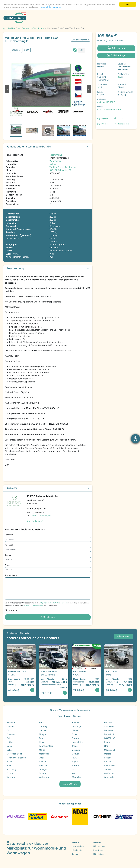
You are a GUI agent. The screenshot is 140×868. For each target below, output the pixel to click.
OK (128, 4)
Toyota (42, 773)
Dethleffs (109, 730)
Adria (42, 723)
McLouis (76, 750)
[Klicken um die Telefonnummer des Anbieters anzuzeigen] (116, 48)
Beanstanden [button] (123, 124)
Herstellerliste (78, 846)
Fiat (8, 738)
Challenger (77, 726)
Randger (43, 762)
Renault (108, 762)
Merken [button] (105, 119)
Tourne (10, 773)
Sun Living (11, 769)
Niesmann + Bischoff (16, 758)
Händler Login (99, 846)
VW (73, 773)
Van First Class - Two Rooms (63, 167)
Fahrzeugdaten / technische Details (29, 147)
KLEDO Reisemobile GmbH (109, 109)
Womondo (109, 777)
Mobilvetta (44, 754)
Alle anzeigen (124, 636)
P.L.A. (74, 758)
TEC (74, 769)
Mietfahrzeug (56, 155)
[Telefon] (48, 560)
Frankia (75, 738)
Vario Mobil (12, 777)
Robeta (75, 766)
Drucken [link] (105, 124)
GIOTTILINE (110, 738)
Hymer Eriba (77, 742)
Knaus (75, 746)
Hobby (10, 742)
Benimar (76, 723)
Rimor (9, 766)
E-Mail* (8, 565)
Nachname (10, 545)
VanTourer (109, 773)
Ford (41, 738)
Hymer (42, 742)
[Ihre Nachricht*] (48, 588)
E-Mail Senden (48, 617)
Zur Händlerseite (35, 521)
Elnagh (42, 734)
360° (27, 50)
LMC (106, 746)
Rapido (75, 762)
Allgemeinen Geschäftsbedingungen (54, 603)
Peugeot (108, 758)
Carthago (44, 726)
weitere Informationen (50, 7)
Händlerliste (77, 850)
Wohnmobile (56, 161)
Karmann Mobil (46, 746)
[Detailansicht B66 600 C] (86, 670)
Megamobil (110, 750)
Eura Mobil (109, 734)
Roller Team (110, 766)
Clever (75, 730)
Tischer (108, 769)
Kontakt (75, 854)
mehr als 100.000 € (106, 102)
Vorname (9, 535)
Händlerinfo (98, 854)
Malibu (53, 164)
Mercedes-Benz (14, 754)
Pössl (9, 762)
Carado (10, 726)
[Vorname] (48, 539)
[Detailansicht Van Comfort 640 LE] (21, 670)
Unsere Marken (70, 784)
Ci (8, 730)
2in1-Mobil (12, 723)
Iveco (9, 746)
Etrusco (75, 734)
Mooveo (76, 754)
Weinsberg (44, 777)
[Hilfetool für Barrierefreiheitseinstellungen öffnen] (135, 439)
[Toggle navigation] (133, 18)
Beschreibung (15, 268)
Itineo (107, 742)
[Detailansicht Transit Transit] (119, 670)
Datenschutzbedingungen (33, 605)
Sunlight (43, 769)
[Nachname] (48, 549)
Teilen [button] (120, 119)
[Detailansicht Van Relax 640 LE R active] (54, 671)
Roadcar (43, 766)
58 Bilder (16, 50)
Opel (41, 758)
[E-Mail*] (48, 570)
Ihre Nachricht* (12, 575)
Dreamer (11, 734)
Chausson (109, 726)
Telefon (8, 555)
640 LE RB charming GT (60, 170)
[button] (7, 89)
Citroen (43, 730)
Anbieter (12, 488)
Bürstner (108, 723)
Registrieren (99, 850)
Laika (9, 750)
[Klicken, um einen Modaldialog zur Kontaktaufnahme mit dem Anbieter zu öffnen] (116, 55)
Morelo (108, 754)
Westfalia (76, 777)
